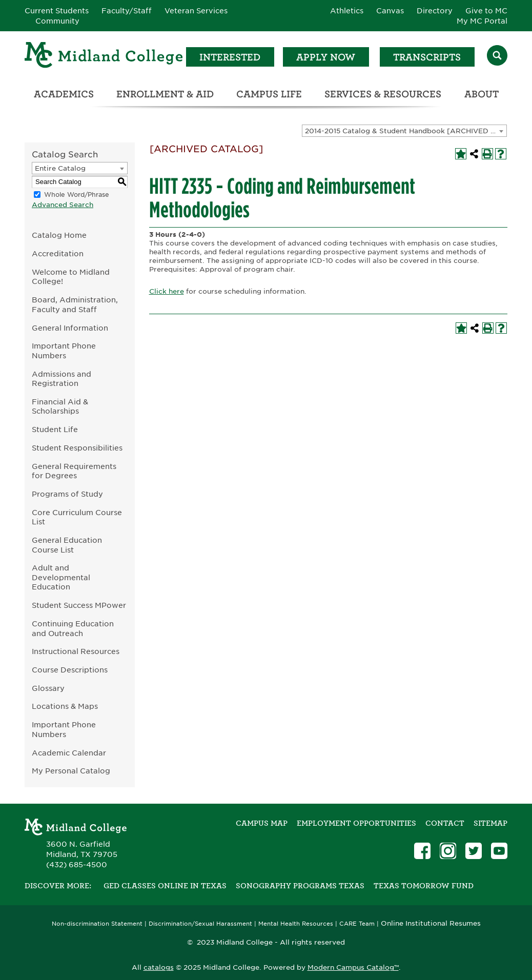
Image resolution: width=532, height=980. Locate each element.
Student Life (55, 429)
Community (57, 21)
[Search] (497, 57)
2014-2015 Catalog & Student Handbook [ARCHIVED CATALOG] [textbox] (406, 131)
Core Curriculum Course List (77, 517)
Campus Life (269, 94)
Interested (230, 57)
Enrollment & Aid (165, 94)
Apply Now (326, 57)
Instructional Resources (76, 651)
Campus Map (262, 823)
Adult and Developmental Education (61, 577)
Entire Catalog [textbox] (60, 168)
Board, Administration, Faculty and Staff (75, 304)
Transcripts (427, 57)
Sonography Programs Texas (300, 886)
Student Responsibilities (77, 448)
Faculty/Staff (127, 11)
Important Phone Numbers (64, 351)
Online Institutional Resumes (431, 923)
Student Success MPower (79, 605)
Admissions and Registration (62, 379)
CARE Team (357, 924)
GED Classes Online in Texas (165, 886)
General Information (70, 328)
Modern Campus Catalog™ (353, 967)
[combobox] (404, 131)
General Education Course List (67, 545)
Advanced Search (63, 205)
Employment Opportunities (356, 823)
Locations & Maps (65, 706)
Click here (167, 291)
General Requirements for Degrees (74, 471)
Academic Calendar (69, 753)
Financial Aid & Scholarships (60, 406)
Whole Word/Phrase (77, 195)
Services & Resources (383, 94)
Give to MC (486, 11)
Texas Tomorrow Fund (424, 886)
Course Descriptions (70, 670)
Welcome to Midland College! (71, 277)
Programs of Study (67, 494)
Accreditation (58, 253)
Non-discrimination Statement (97, 924)
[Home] (104, 57)
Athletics (347, 11)
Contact (445, 823)
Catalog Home (59, 235)
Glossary (48, 688)
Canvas (390, 11)
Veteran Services (196, 11)
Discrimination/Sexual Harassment (200, 924)
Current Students (57, 11)
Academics (64, 94)
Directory (435, 11)
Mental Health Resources (296, 924)
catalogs (159, 967)
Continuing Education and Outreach (73, 628)
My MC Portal (482, 21)
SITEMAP (490, 823)
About (482, 94)
